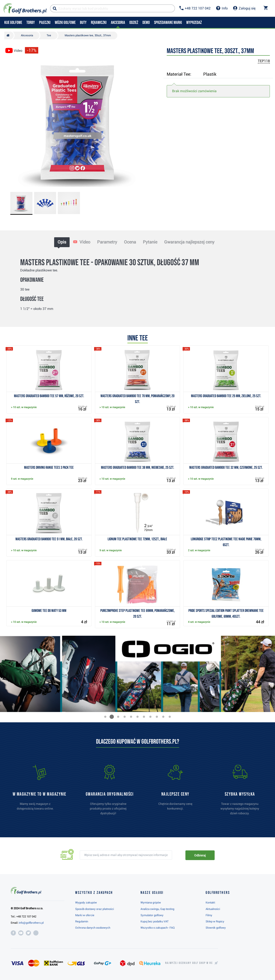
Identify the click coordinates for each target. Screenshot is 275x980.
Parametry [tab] (107, 242)
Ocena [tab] (130, 242)
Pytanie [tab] (150, 242)
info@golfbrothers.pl (31, 923)
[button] (105, 717)
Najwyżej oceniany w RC (189, 963)
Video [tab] (82, 242)
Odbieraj (200, 855)
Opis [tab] (62, 242)
